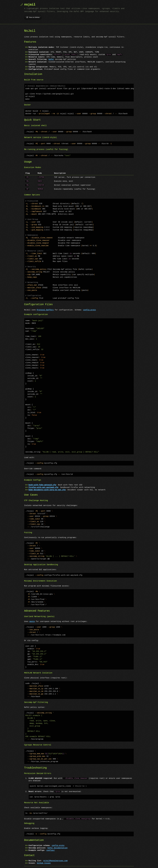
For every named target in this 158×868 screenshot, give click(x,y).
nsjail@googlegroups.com (55, 856)
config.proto (89, 305)
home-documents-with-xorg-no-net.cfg (47, 485)
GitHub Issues (44, 858)
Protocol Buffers (45, 305)
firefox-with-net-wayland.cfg (43, 483)
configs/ (51, 846)
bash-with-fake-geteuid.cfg (42, 480)
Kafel (51, 57)
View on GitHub (33, 17)
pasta (32, 617)
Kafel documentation (57, 843)
